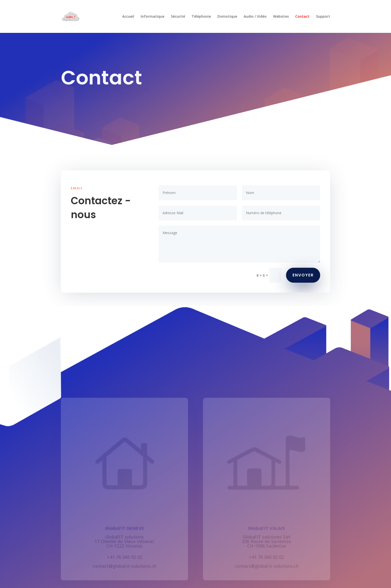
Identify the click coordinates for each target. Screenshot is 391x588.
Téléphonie (201, 17)
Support (323, 17)
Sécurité (178, 17)
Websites (281, 17)
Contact (302, 17)
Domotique (227, 17)
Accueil (128, 17)
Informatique (152, 17)
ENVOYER (303, 275)
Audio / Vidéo (255, 17)
